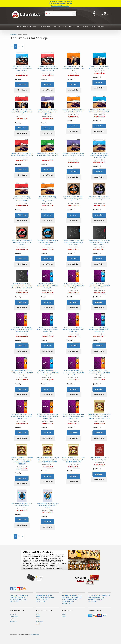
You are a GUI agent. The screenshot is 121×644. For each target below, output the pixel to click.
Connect (101, 27)
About (71, 27)
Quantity (18, 79)
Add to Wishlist (22, 90)
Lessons (78, 27)
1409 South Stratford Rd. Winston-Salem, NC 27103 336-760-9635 (18, 600)
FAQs (37, 619)
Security (38, 624)
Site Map (64, 617)
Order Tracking (14, 617)
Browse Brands (45, 27)
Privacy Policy (39, 622)
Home (19, 27)
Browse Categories (30, 27)
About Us (64, 614)
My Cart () (105, 13)
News (64, 27)
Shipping (38, 614)
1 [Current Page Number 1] (16, 47)
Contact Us (13, 614)
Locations (57, 27)
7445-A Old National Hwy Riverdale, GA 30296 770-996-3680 (70, 602)
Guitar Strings (13, 35)
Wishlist (12, 619)
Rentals (86, 27)
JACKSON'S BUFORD (44, 596)
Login (94, 13)
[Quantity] (25, 79)
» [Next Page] (23, 47)
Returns (38, 617)
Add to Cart (22, 84)
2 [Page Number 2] (20, 46)
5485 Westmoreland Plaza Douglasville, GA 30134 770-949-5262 (96, 600)
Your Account (14, 622)
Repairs (93, 27)
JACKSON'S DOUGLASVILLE (99, 596)
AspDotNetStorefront (35, 635)
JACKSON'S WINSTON (19, 596)
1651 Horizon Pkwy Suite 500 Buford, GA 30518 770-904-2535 (45, 600)
